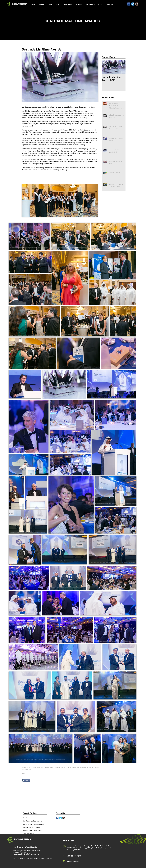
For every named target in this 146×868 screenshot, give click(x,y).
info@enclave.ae (73, 861)
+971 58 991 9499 (74, 856)
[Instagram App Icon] (137, 4)
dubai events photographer (32, 821)
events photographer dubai (32, 830)
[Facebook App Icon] (129, 4)
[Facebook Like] (121, 4)
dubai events (27, 818)
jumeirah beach (28, 833)
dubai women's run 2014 (31, 827)
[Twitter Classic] (60, 818)
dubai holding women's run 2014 (34, 824)
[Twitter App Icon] (133, 4)
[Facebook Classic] (57, 818)
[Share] (26, 780)
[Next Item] (122, 67)
